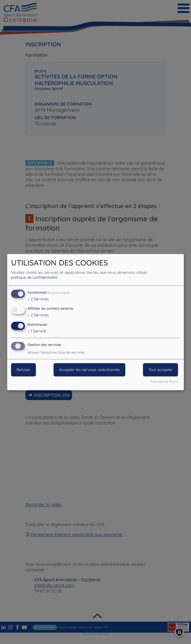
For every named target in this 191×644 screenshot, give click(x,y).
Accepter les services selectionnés (89, 370)
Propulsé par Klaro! (164, 382)
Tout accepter (161, 370)
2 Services (38, 299)
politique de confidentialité (34, 278)
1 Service (37, 331)
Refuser (23, 370)
